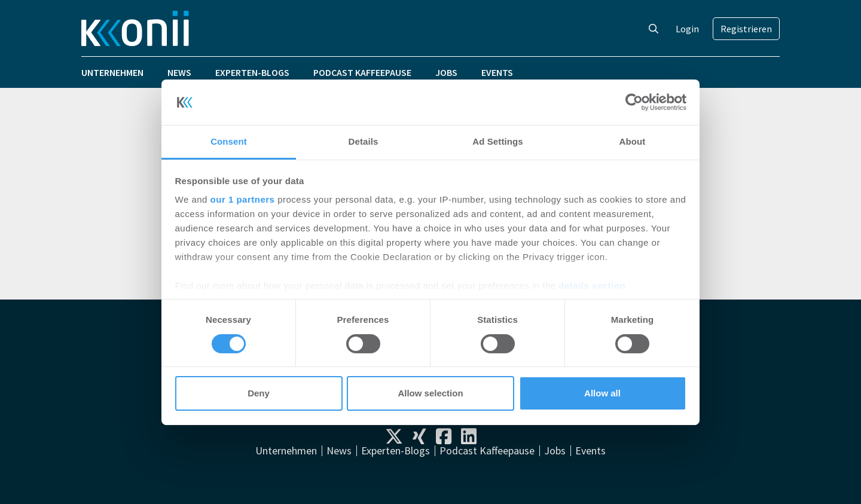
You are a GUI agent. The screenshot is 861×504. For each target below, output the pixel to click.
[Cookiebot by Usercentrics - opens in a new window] (634, 102)
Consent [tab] (229, 141)
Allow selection (430, 393)
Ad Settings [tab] (497, 141)
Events (497, 72)
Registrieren (746, 29)
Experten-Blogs (252, 72)
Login (687, 29)
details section (592, 285)
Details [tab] (364, 141)
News (179, 72)
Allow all (602, 393)
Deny (259, 393)
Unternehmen (112, 72)
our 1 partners (243, 199)
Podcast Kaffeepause (362, 72)
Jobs (446, 72)
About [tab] (633, 141)
